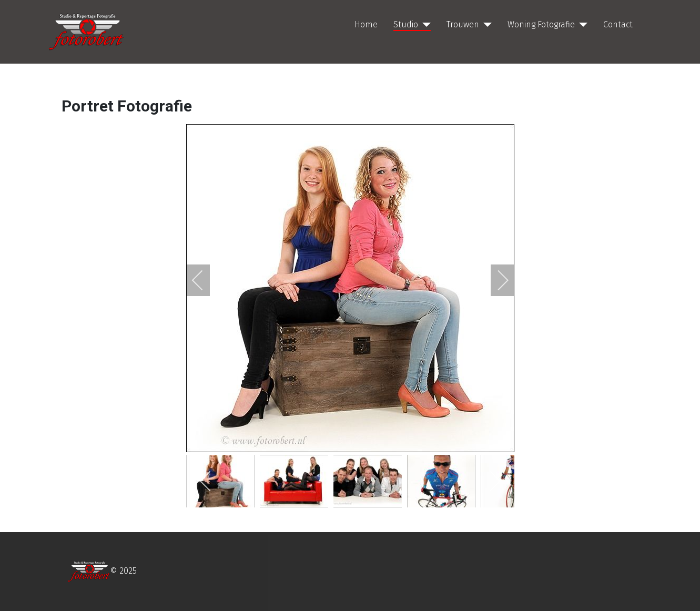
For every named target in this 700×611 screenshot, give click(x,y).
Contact (618, 24)
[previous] (205, 280)
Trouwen (463, 24)
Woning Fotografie (541, 24)
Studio (406, 24)
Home (366, 24)
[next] (496, 280)
